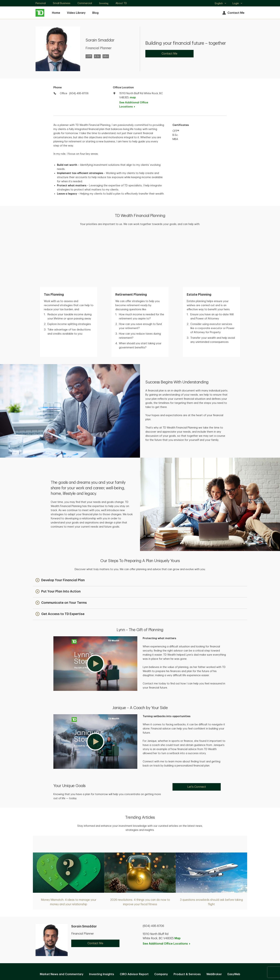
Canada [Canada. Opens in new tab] (140, 964)
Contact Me (233, 13)
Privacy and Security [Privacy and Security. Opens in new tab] (121, 940)
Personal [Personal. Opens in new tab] (41, 3)
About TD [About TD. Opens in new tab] (121, 3)
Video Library (76, 13)
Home (56, 13)
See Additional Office (134, 105)
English (221, 4)
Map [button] (177, 885)
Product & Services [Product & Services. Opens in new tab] (187, 921)
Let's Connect (197, 734)
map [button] (133, 98)
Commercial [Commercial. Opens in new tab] (85, 3)
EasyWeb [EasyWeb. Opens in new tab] (234, 921)
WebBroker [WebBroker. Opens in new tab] (214, 921)
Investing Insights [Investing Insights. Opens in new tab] (102, 921)
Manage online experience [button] (140, 929)
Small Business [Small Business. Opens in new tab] (62, 3)
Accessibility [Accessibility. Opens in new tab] (164, 940)
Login (237, 3)
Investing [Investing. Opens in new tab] (104, 3)
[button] (60, 527)
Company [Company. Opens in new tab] (161, 921)
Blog (95, 13)
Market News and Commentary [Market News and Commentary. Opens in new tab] (62, 921)
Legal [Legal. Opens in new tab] (145, 940)
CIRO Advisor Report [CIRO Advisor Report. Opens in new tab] (134, 921)
